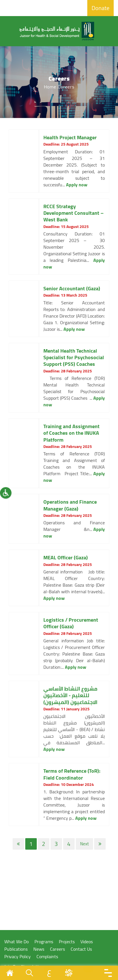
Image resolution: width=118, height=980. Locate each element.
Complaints (47, 957)
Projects (67, 942)
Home (50, 87)
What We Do (17, 942)
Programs (44, 942)
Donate (100, 8)
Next (84, 844)
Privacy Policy (18, 957)
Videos (87, 942)
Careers (57, 949)
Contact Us (81, 949)
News (39, 949)
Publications (16, 949)
